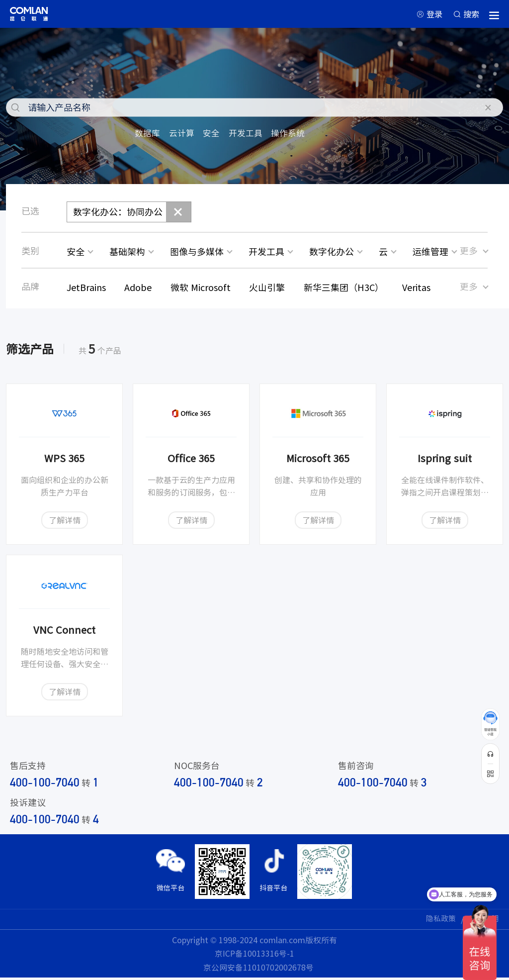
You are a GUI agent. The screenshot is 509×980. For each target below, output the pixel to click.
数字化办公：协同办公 (118, 214)
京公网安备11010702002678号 (258, 970)
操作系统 (295, 135)
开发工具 (251, 135)
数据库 (148, 135)
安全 (215, 135)
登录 (430, 15)
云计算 (184, 135)
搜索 (470, 15)
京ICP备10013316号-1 (255, 956)
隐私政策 (438, 921)
